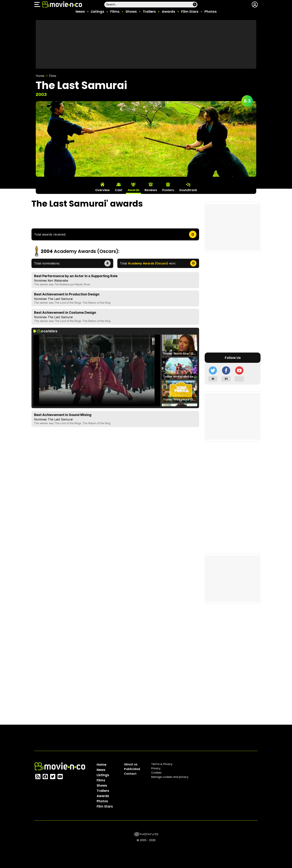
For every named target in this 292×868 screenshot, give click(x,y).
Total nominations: (47, 263)
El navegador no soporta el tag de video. (97, 370)
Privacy (156, 768)
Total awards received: (50, 234)
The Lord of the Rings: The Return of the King (82, 303)
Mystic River (83, 284)
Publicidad (132, 769)
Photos (211, 11)
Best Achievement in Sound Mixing (63, 415)
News (80, 11)
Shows (131, 11)
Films (115, 11)
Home (40, 76)
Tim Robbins (62, 284)
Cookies (156, 773)
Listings (97, 11)
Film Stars (190, 11)
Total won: (148, 263)
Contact (130, 774)
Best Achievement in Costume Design (65, 313)
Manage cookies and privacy (170, 777)
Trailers (149, 11)
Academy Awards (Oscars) (86, 251)
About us (131, 764)
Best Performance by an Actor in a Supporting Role (76, 276)
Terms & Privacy (162, 764)
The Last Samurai (60, 299)
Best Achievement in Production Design (67, 294)
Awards (168, 11)
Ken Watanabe (58, 280)
